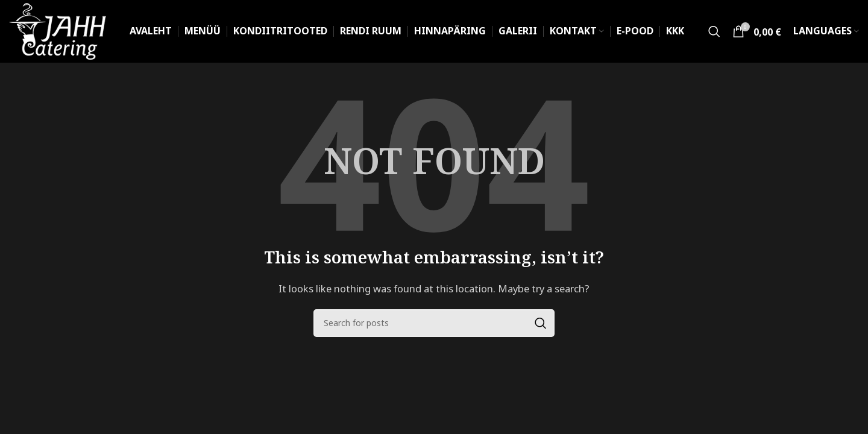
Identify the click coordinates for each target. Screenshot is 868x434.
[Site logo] (58, 30)
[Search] (714, 31)
